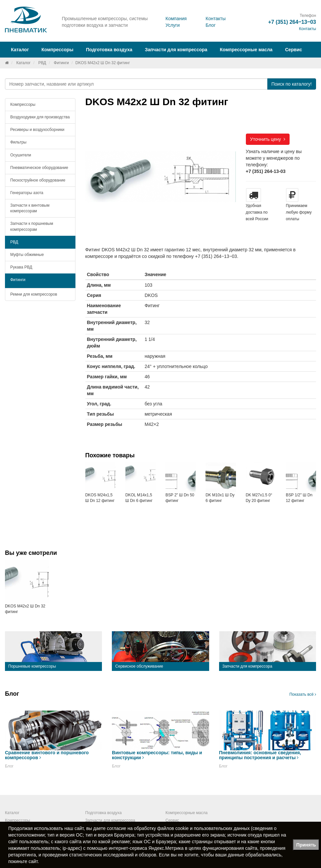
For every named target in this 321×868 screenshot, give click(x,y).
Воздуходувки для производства (40, 117)
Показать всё (303, 694)
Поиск (292, 84)
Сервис (293, 50)
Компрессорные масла (246, 50)
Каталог (23, 63)
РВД (42, 63)
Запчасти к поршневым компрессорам (32, 226)
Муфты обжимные (27, 255)
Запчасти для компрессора (176, 50)
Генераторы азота (27, 193)
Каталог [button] (20, 50)
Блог (210, 25)
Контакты (215, 19)
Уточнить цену (268, 139)
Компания (176, 19)
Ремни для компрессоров (34, 294)
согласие (116, 828)
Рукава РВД (21, 267)
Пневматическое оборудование (39, 168)
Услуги (173, 25)
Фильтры (18, 142)
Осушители (21, 155)
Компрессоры (23, 104)
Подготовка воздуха (104, 813)
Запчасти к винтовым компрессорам (30, 208)
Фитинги (61, 63)
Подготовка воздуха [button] (109, 50)
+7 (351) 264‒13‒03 (292, 22)
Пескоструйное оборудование (38, 180)
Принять (306, 845)
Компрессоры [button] (57, 50)
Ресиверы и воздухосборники (37, 130)
